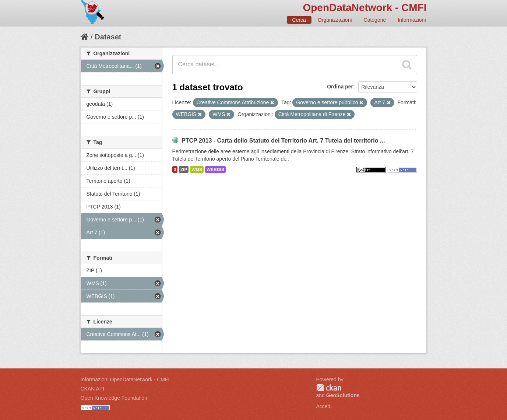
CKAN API (93, 389)
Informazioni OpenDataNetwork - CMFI (125, 379)
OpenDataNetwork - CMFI (365, 8)
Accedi (324, 406)
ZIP (184, 169)
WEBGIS (215, 169)
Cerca (299, 20)
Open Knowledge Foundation (114, 398)
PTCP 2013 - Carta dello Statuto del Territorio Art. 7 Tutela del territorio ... (283, 141)
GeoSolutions (343, 395)
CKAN (329, 388)
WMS (197, 169)
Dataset (108, 37)
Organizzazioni (335, 20)
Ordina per (340, 87)
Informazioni (412, 20)
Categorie (375, 20)
